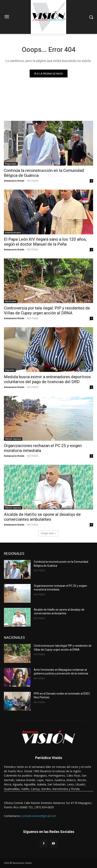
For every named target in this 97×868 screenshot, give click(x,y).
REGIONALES (14, 554)
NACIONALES (14, 637)
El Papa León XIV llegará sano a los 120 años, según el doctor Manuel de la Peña (45, 242)
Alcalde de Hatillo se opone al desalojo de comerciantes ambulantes (42, 517)
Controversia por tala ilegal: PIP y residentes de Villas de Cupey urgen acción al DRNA (47, 311)
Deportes (10, 370)
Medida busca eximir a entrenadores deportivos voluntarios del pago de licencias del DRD (47, 379)
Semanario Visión (14, 181)
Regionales (11, 164)
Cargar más (48, 533)
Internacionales (13, 233)
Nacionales (11, 301)
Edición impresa (13, 439)
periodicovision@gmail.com (39, 816)
